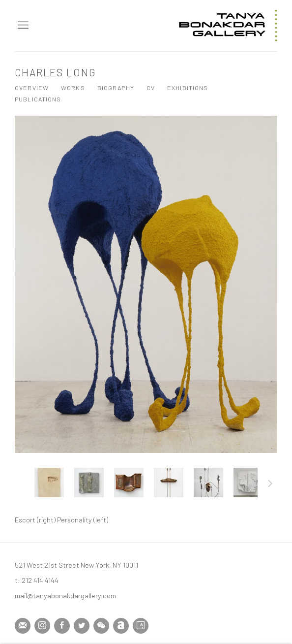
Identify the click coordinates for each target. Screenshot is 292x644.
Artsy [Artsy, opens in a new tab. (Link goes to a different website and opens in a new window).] (141, 626)
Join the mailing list (23, 626)
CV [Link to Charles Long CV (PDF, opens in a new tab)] (151, 88)
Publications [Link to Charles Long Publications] (38, 99)
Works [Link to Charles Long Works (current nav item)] (73, 88)
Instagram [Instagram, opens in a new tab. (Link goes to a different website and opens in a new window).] (42, 626)
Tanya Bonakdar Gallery (228, 26)
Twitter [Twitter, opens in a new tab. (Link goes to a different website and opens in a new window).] (82, 626)
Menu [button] (22, 26)
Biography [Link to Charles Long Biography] (116, 88)
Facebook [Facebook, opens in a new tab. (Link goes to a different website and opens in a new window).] (62, 626)
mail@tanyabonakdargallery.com (65, 595)
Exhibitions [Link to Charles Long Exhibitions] (188, 88)
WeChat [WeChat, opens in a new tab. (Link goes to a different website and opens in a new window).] (101, 626)
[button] (49, 483)
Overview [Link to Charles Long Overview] (32, 88)
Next (270, 485)
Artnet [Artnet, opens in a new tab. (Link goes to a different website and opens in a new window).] (121, 626)
